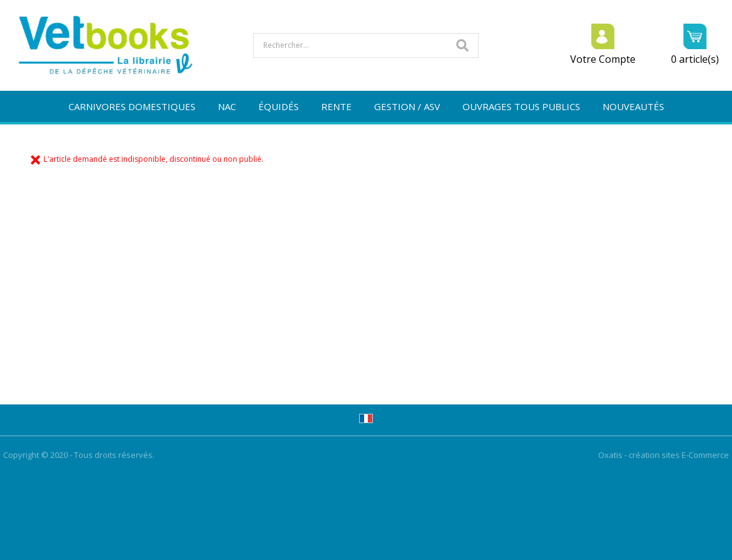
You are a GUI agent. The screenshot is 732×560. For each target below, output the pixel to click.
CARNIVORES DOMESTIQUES (132, 106)
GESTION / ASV (407, 106)
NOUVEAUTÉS (633, 106)
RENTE (336, 106)
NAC (227, 106)
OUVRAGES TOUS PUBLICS (521, 106)
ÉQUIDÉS (279, 106)
